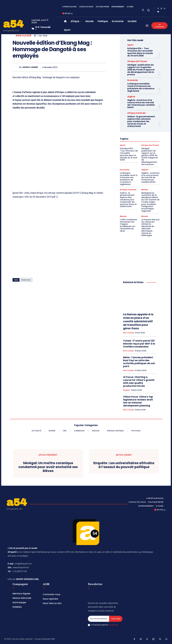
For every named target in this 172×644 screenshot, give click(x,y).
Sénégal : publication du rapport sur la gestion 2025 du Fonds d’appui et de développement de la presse (141, 70)
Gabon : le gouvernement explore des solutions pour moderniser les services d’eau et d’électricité (141, 121)
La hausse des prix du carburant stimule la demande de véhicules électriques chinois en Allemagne (150, 227)
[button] (148, 10)
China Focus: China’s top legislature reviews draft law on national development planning (138, 401)
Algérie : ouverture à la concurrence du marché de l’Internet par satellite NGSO (141, 104)
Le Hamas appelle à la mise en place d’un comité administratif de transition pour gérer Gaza (138, 321)
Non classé (23, 36)
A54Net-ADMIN (30, 67)
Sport (130, 45)
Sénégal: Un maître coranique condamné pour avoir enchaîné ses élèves (48, 467)
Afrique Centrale (136, 113)
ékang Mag (26, 280)
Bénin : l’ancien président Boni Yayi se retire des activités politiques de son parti (139, 362)
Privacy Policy (113, 625)
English (127, 390)
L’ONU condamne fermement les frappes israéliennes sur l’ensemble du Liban (128, 225)
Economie (133, 80)
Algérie (131, 97)
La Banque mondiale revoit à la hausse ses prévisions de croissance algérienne (141, 87)
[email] (98, 619)
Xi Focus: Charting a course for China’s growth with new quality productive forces (139, 381)
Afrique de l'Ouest (137, 61)
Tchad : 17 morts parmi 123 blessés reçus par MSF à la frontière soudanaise (139, 344)
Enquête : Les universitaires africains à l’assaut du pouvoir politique (124, 465)
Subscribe (116, 619)
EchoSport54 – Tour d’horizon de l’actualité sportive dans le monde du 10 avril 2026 (140, 52)
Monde (145, 190)
